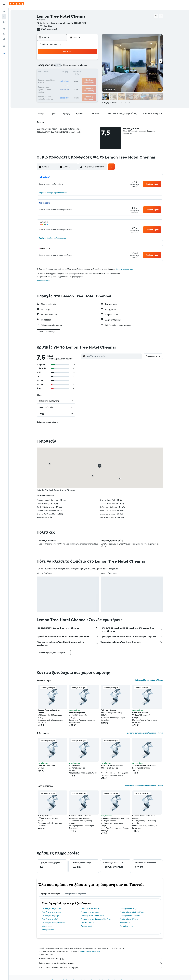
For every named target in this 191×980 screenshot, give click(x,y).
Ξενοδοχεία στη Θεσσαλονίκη (93, 916)
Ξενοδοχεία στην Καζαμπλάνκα (132, 912)
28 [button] (79, 84)
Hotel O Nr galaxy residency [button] (112, 765)
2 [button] (91, 61)
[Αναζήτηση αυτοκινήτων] (4, 22)
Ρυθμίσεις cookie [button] (43, 281)
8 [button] (85, 66)
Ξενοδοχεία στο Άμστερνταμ (53, 923)
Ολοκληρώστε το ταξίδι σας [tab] (75, 894)
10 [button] (56, 72)
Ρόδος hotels (125, 923)
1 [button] (85, 61)
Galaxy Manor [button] (75, 765)
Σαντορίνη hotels (126, 926)
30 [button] (91, 84)
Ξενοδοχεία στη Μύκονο (52, 909)
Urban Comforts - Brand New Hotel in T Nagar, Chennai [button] (115, 819)
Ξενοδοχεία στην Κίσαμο (52, 912)
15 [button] (85, 72)
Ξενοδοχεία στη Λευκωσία (130, 916)
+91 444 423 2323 (44, 26)
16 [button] (91, 72)
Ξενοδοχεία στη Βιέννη (90, 909)
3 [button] (56, 66)
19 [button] (68, 78)
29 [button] (85, 84)
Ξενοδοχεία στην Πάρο (128, 909)
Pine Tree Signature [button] (77, 713)
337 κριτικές (52, 29)
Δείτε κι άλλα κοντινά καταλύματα (149, 680)
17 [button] (56, 78)
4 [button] (62, 66)
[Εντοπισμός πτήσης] (4, 34)
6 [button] (74, 66)
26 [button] (68, 84)
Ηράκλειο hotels (87, 923)
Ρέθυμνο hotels (48, 930)
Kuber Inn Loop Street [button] (46, 765)
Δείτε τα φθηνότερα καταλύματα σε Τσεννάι (145, 733)
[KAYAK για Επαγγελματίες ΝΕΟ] (4, 39)
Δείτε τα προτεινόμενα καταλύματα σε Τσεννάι (144, 786)
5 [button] (68, 66)
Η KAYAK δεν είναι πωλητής (101, 959)
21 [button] (80, 78)
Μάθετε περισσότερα (125, 269)
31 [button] (56, 90)
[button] (4, 4)
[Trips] (4, 46)
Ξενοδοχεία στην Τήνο (51, 916)
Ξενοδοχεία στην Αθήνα (90, 912)
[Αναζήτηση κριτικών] (114, 356)
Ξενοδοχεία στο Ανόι (50, 919)
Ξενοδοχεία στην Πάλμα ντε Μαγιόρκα (96, 919)
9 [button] (91, 66)
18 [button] (62, 78)
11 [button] (62, 72)
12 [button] (68, 72)
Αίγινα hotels (47, 926)
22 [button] (85, 78)
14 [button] (80, 72)
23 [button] (91, 78)
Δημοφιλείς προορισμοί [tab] (50, 894)
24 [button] (56, 84)
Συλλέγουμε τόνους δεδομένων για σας (101, 963)
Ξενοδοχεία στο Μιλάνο (129, 919)
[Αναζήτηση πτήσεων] (4, 11)
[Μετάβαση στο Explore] (4, 29)
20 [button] (74, 78)
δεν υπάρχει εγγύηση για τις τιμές (89, 951)
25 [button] (62, 84)
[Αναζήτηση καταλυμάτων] (4, 17)
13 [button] (74, 72)
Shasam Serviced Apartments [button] (144, 765)
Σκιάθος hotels (87, 926)
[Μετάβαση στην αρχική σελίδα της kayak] (17, 4)
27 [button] (74, 84)
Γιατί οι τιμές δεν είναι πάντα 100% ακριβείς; (101, 967)
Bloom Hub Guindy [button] (140, 713)
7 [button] (79, 66)
